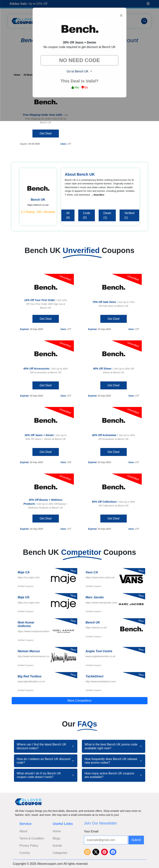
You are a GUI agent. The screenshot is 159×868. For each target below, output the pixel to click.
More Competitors (79, 701)
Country (25, 853)
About (23, 831)
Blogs (57, 838)
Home (57, 831)
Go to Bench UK (79, 71)
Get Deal (46, 133)
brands (57, 846)
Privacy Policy (29, 846)
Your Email (91, 831)
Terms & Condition (32, 838)
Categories (60, 853)
